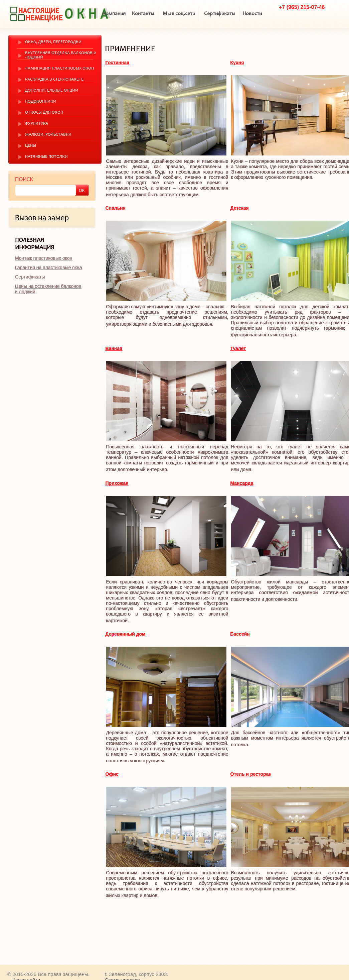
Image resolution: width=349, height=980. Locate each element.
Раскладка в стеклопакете (54, 80)
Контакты (143, 14)
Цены (31, 146)
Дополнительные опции (52, 91)
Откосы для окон (44, 113)
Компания (114, 14)
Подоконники (41, 102)
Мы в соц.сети (179, 14)
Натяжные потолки (46, 157)
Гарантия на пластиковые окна (48, 267)
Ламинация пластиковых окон (59, 69)
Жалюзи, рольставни (48, 135)
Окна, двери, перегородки (53, 42)
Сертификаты (220, 14)
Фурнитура (37, 124)
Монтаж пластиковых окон (44, 258)
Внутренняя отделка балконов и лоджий (61, 56)
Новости (252, 14)
